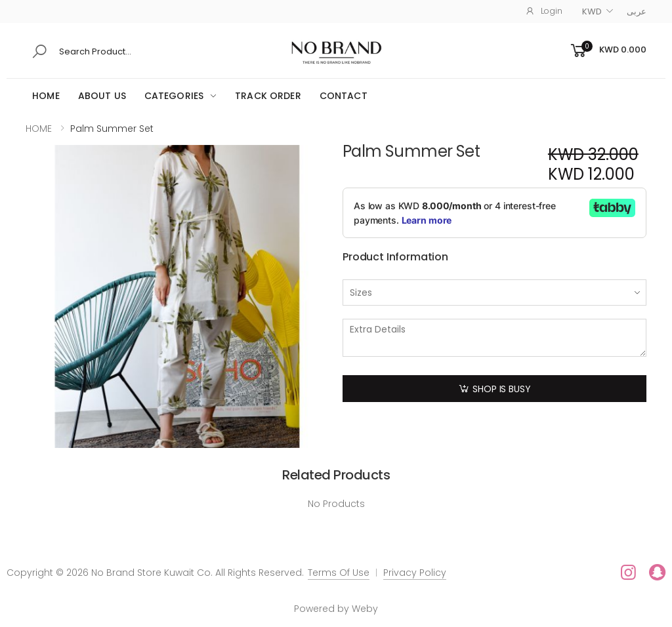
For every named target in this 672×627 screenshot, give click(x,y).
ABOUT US (102, 96)
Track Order (268, 96)
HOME (46, 96)
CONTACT (344, 96)
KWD (592, 11)
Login (544, 11)
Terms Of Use (339, 573)
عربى (637, 11)
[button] (607, 51)
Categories (174, 96)
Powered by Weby (336, 609)
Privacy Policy (415, 573)
